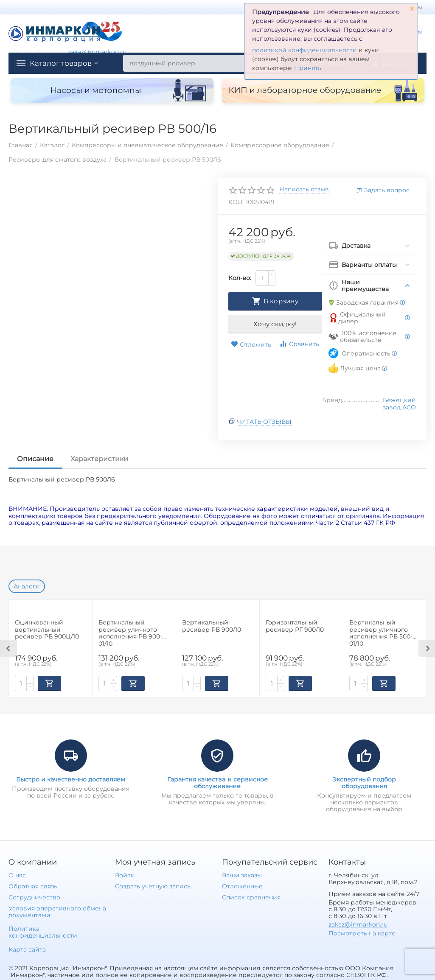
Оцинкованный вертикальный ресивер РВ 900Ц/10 (47, 630)
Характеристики (99, 459)
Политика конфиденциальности (43, 932)
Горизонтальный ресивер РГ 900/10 (295, 626)
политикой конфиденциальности (304, 50)
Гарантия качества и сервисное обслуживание (217, 783)
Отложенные (242, 886)
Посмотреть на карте (362, 933)
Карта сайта (27, 949)
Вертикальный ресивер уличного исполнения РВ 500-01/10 (381, 633)
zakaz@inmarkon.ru (97, 52)
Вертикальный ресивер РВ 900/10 (212, 626)
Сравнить (299, 344)
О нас (17, 875)
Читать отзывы (264, 422)
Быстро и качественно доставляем (71, 779)
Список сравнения (251, 897)
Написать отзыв (304, 190)
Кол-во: (240, 278)
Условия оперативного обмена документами (57, 912)
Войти (125, 875)
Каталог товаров (63, 63)
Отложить (251, 344)
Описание (35, 459)
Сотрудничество (34, 897)
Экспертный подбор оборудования (364, 783)
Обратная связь (33, 886)
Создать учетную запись (153, 886)
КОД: (236, 202)
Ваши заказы (242, 875)
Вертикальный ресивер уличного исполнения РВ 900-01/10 (130, 633)
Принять (308, 68)
